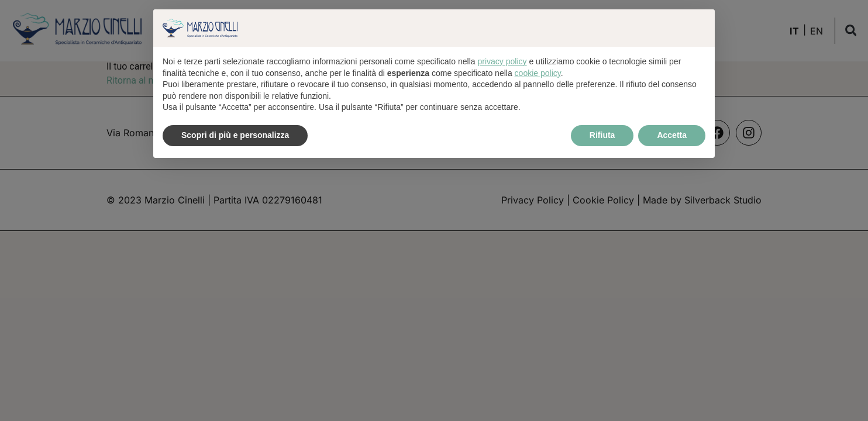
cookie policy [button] (538, 73)
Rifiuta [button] (602, 135)
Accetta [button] (672, 135)
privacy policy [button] (502, 61)
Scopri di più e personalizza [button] (235, 135)
